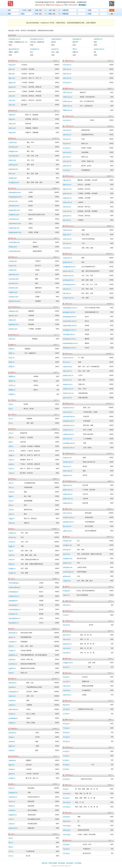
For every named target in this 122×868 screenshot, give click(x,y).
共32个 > (110, 631)
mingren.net (67, 541)
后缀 (37, 10)
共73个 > (56, 756)
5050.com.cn (68, 110)
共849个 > (56, 579)
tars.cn (11, 646)
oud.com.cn (67, 161)
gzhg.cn (12, 464)
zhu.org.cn (67, 807)
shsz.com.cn (68, 202)
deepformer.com (15, 301)
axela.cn (12, 824)
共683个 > (110, 176)
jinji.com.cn (67, 289)
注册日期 (65, 10)
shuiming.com (14, 156)
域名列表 (45, 863)
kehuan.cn (12, 537)
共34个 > (110, 673)
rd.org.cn (66, 751)
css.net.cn (67, 681)
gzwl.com (12, 91)
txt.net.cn (66, 677)
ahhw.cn (12, 523)
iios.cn (11, 483)
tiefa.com (12, 174)
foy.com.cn (67, 144)
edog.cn (12, 737)
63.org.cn (66, 724)
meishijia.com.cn (69, 334)
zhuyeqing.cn (13, 605)
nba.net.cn (67, 686)
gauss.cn (12, 637)
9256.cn (12, 349)
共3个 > (111, 701)
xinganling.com (14, 228)
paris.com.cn (68, 398)
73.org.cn (66, 728)
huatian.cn (12, 533)
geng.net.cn (67, 644)
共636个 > (56, 188)
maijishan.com (14, 215)
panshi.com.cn (68, 271)
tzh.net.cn (67, 625)
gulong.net (67, 576)
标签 (50, 14)
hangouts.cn (13, 793)
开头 (24, 10)
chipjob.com (13, 292)
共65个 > (56, 257)
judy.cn (11, 673)
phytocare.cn (13, 828)
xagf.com (12, 115)
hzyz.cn (11, 469)
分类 (50, 10)
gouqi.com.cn (68, 262)
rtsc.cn (11, 433)
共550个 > (110, 226)
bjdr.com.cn (67, 185)
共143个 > (110, 454)
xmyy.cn (12, 473)
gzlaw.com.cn (68, 490)
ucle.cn (11, 510)
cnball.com (13, 270)
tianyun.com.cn (68, 276)
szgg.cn (12, 455)
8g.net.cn (66, 705)
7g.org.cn (66, 849)
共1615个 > (110, 354)
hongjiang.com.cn (69, 267)
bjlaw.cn (12, 765)
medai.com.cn (68, 430)
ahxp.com (12, 132)
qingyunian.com (14, 210)
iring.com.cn (67, 458)
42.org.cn (66, 737)
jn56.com (12, 339)
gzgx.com (12, 83)
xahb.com (12, 124)
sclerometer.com (15, 251)
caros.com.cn (68, 412)
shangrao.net (68, 567)
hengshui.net (68, 558)
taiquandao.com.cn (70, 325)
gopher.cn (12, 668)
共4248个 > (110, 254)
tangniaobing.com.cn (70, 343)
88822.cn (12, 381)
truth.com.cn (67, 380)
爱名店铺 (61, 863)
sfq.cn (11, 404)
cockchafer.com (14, 242)
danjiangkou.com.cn (70, 308)
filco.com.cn (67, 526)
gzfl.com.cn (67, 216)
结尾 (29, 10)
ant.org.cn (67, 817)
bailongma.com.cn (70, 348)
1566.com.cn (68, 97)
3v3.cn (11, 851)
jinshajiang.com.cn (70, 317)
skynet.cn (12, 696)
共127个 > (110, 537)
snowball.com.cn (69, 443)
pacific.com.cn (68, 375)
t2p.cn (11, 838)
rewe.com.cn (68, 230)
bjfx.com (12, 74)
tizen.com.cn (68, 513)
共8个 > (111, 720)
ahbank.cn (12, 760)
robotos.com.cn (69, 434)
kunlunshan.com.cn (70, 321)
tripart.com (13, 266)
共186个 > (110, 304)
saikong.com (13, 165)
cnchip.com (13, 261)
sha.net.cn (67, 653)
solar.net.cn (67, 695)
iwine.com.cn (68, 471)
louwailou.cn (13, 614)
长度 (90, 14)
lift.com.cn (67, 362)
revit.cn (11, 819)
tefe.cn (11, 505)
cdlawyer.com (14, 311)
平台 (37, 14)
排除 (9, 14)
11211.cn (12, 385)
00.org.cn (66, 732)
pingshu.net (67, 563)
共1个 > (57, 335)
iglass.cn (12, 746)
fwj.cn (11, 409)
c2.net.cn (66, 714)
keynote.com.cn (69, 408)
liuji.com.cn (67, 293)
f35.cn (11, 842)
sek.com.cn (67, 135)
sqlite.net (66, 595)
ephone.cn (13, 733)
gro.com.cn (67, 157)
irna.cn (11, 501)
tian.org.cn (67, 802)
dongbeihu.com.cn (70, 330)
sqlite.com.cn (68, 531)
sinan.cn (12, 560)
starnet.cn (12, 700)
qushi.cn (12, 555)
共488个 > (56, 479)
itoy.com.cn (67, 466)
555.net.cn (67, 605)
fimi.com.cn (67, 243)
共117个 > (56, 138)
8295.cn (12, 367)
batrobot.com (13, 288)
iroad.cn (12, 750)
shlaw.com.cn (68, 499)
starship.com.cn (69, 425)
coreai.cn (12, 714)
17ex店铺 (77, 863)
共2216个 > (55, 679)
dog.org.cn (67, 821)
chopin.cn (12, 651)
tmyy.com (12, 65)
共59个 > (110, 813)
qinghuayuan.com (15, 232)
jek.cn (11, 423)
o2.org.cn (66, 844)
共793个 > (56, 784)
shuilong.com (13, 147)
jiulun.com (12, 160)
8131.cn (12, 358)
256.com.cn (67, 69)
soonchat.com (14, 279)
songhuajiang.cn (15, 587)
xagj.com (12, 119)
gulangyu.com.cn (69, 312)
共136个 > (110, 509)
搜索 (112, 10)
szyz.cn (11, 460)
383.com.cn (67, 74)
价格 (90, 10)
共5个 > (57, 111)
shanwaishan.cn (15, 618)
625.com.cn (67, 78)
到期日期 (65, 14)
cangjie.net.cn (68, 663)
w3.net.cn (67, 709)
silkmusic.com (14, 274)
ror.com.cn (67, 170)
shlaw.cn (12, 769)
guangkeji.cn (13, 601)
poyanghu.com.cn (69, 339)
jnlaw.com (12, 320)
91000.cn (12, 394)
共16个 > (110, 126)
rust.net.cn (67, 690)
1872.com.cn (68, 93)
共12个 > (110, 61)
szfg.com (12, 96)
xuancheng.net (68, 572)
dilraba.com (13, 247)
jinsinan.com (13, 201)
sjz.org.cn (67, 779)
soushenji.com (14, 219)
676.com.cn (67, 83)
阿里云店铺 (52, 863)
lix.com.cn (67, 148)
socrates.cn (13, 664)
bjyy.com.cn (67, 189)
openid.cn (12, 687)
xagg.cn (12, 519)
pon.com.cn (67, 152)
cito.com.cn (67, 248)
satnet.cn (12, 705)
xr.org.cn (66, 756)
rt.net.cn (66, 615)
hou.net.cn (67, 648)
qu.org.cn (66, 798)
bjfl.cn (11, 442)
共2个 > (57, 400)
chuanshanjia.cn (15, 610)
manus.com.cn (68, 358)
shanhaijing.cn (14, 583)
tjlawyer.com (13, 316)
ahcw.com (12, 128)
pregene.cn (13, 815)
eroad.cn (12, 742)
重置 (112, 14)
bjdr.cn (11, 437)
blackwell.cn (13, 633)
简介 (23, 14)
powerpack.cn (14, 692)
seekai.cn (12, 723)
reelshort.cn (13, 797)
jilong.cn (12, 564)
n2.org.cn (66, 853)
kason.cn (12, 801)
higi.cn (11, 496)
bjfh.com (12, 69)
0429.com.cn (68, 101)
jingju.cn (12, 546)
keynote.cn (13, 683)
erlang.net (67, 591)
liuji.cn (11, 551)
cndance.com (14, 297)
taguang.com (13, 169)
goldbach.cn (13, 655)
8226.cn (12, 362)
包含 (9, 10)
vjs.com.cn (67, 139)
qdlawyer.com (14, 324)
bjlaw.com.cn (68, 485)
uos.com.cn (67, 130)
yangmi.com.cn (68, 298)
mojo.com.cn (68, 367)
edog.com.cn (68, 475)
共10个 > (56, 372)
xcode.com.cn (68, 462)
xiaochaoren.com (15, 223)
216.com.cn (67, 65)
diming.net (67, 550)
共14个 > (56, 307)
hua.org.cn (67, 793)
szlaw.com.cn (68, 503)
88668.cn (12, 390)
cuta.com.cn (67, 239)
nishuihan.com (14, 206)
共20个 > (56, 345)
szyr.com (12, 100)
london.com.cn (68, 393)
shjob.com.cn (68, 494)
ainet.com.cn (68, 439)
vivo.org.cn (67, 834)
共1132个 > (110, 404)
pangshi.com (13, 151)
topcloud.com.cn (69, 448)
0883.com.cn (68, 106)
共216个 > (56, 834)
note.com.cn (67, 371)
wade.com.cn (68, 384)
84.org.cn (66, 741)
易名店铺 (69, 863)
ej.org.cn (66, 760)
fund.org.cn (67, 826)
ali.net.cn (66, 667)
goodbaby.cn (13, 718)
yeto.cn (11, 514)
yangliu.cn (12, 573)
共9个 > (111, 747)
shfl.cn (11, 446)
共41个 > (56, 61)
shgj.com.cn (67, 198)
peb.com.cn (67, 166)
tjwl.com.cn (67, 220)
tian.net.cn (67, 639)
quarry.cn (12, 659)
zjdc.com (12, 105)
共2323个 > (55, 629)
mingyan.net (67, 545)
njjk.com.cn (67, 180)
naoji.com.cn (68, 258)
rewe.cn (12, 492)
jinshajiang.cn (14, 592)
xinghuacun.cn (14, 596)
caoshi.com (13, 142)
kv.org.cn (66, 765)
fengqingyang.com (15, 197)
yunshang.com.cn (69, 284)
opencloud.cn (14, 709)
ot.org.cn (66, 769)
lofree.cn (12, 806)
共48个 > (110, 785)
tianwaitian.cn (14, 623)
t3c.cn (11, 856)
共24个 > (110, 88)
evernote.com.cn (69, 416)
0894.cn (12, 353)
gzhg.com (12, 87)
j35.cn (11, 847)
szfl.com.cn (67, 207)
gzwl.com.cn (67, 193)
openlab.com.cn (69, 421)
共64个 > (110, 481)
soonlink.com (13, 283)
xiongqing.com (14, 182)
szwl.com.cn (67, 211)
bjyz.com (12, 78)
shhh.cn (12, 451)
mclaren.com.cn (69, 517)
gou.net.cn (67, 635)
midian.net (67, 581)
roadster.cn (13, 642)
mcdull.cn (12, 810)
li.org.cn (66, 789)
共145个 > (56, 729)
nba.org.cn (67, 830)
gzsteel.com (13, 329)
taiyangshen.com (15, 192)
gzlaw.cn (12, 774)
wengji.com (13, 178)
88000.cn (12, 377)
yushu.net (67, 554)
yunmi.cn (12, 542)
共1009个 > (55, 429)
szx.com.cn (67, 120)
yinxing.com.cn (68, 280)
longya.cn (12, 568)
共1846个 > (55, 529)
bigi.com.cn (67, 235)
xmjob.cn (12, 778)
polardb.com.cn (69, 522)
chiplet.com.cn (68, 389)
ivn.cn (11, 419)
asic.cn (11, 487)
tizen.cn (12, 788)
